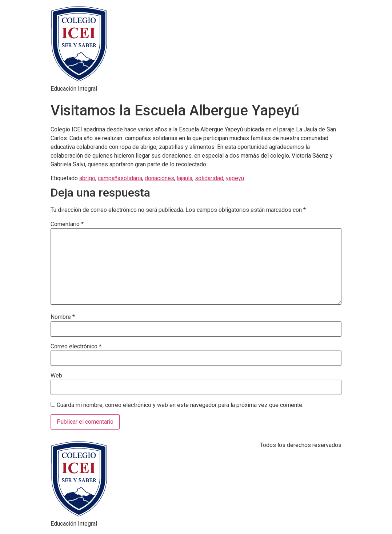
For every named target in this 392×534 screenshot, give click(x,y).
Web (56, 376)
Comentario (67, 224)
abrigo (87, 178)
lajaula (185, 178)
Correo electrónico (76, 347)
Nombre (63, 317)
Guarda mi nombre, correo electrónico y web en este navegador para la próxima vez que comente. (180, 405)
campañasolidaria (120, 178)
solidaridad (209, 178)
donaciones (159, 178)
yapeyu (235, 178)
